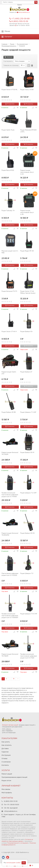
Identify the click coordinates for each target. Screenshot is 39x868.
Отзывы (4, 759)
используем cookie (13, 863)
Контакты (5, 765)
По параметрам (22, 44)
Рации (12, 44)
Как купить (6, 742)
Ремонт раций (7, 774)
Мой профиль (7, 793)
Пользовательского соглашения (18, 843)
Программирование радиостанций (14, 777)
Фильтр (8, 57)
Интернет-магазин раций (10, 725)
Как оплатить (7, 745)
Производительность (9, 46)
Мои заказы (6, 789)
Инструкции (6, 755)
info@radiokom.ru (24, 12)
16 (14, 679)
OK (24, 863)
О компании (6, 762)
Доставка (5, 749)
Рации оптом (6, 781)
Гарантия (5, 752)
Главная (4, 44)
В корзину (10, 104)
